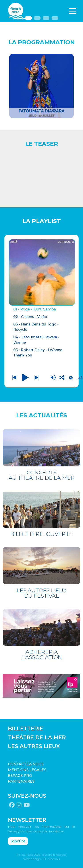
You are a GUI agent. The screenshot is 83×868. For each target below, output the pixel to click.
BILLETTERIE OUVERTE (41, 534)
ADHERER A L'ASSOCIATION (42, 655)
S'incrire (18, 841)
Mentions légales (27, 770)
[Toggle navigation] (73, 11)
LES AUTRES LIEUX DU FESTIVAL (42, 593)
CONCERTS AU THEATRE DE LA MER (42, 475)
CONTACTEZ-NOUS (26, 764)
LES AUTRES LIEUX (34, 746)
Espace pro (20, 776)
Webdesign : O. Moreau (41, 859)
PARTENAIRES (21, 781)
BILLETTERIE (26, 728)
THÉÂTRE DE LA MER (37, 737)
